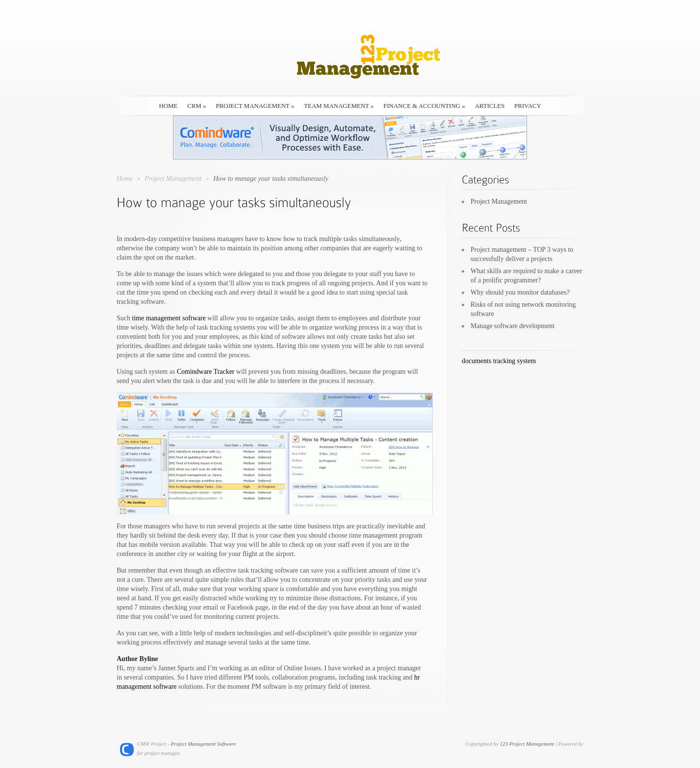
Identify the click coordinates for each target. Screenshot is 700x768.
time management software (169, 318)
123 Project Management (527, 744)
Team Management (339, 106)
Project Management (255, 106)
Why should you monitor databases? (520, 292)
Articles (490, 106)
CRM (197, 106)
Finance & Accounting (424, 106)
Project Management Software (204, 744)
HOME (168, 106)
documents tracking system (499, 361)
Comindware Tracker (206, 372)
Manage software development (513, 326)
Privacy (528, 106)
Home (125, 179)
